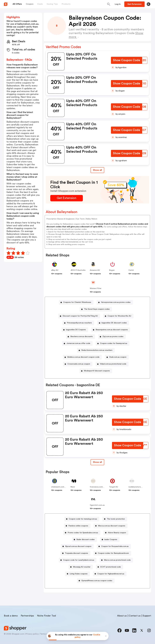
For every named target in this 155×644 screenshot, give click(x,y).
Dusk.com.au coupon (118, 357)
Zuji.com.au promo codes (113, 337)
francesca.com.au (98, 487)
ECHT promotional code (111, 567)
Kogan (112, 270)
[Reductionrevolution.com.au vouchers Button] (96, 350)
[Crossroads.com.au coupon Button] (78, 364)
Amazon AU (95, 270)
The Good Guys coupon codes (97, 309)
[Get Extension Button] (67, 198)
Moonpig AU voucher (82, 567)
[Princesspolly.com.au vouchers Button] (78, 323)
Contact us (135, 616)
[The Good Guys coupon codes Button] (96, 309)
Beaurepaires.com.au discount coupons (112, 330)
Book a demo (11, 616)
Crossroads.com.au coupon (79, 364)
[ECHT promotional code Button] (110, 567)
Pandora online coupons (78, 526)
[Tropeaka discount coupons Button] (75, 553)
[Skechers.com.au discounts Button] (80, 337)
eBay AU (55, 270)
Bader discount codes (86, 540)
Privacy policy (32, 634)
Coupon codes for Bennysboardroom (113, 553)
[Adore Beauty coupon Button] (116, 533)
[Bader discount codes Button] (84, 540)
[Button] (118, 4)
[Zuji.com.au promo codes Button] (112, 337)
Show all (97, 462)
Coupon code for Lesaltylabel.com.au (79, 560)
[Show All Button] (97, 462)
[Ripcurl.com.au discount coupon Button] (77, 546)
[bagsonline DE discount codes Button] (113, 323)
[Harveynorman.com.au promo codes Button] (115, 302)
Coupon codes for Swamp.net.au (114, 343)
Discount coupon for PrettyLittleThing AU (80, 316)
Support (147, 616)
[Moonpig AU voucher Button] (81, 567)
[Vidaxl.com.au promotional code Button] (112, 364)
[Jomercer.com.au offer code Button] (77, 343)
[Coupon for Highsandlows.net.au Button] (110, 574)
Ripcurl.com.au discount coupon (78, 546)
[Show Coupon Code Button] (126, 61)
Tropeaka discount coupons (76, 553)
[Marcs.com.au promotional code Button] (116, 560)
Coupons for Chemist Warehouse (77, 302)
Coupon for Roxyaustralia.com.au (115, 546)
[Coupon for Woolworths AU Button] (118, 316)
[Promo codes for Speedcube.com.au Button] (82, 533)
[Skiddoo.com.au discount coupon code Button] (82, 357)
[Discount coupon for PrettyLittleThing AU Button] (79, 316)
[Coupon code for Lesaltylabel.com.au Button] (78, 560)
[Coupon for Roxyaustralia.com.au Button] (114, 546)
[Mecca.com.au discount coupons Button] (111, 526)
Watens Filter (96, 288)
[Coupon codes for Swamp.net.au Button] (113, 343)
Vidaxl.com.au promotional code (113, 364)
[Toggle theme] (149, 4)
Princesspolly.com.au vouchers (79, 323)
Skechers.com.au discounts (82, 337)
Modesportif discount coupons (97, 371)
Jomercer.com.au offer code (78, 343)
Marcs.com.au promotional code (117, 560)
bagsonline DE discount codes (114, 323)
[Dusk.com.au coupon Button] (117, 357)
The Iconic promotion (116, 519)
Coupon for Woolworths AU (119, 316)
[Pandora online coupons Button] (77, 526)
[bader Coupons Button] (110, 540)
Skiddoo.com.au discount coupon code (83, 357)
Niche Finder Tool (46, 616)
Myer (73, 487)
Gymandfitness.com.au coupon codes (97, 581)
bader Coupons (111, 540)
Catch (131, 270)
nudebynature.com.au (138, 487)
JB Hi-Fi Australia (78, 270)
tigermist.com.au (97, 505)
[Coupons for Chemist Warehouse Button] (76, 302)
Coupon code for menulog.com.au (83, 519)
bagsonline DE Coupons (76, 330)
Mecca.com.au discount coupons (112, 526)
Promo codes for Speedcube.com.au (83, 533)
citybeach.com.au (59, 487)
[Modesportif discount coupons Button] (96, 371)
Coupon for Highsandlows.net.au (111, 574)
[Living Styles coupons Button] (77, 574)
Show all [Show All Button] (97, 170)
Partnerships (27, 616)
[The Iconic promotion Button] (115, 519)
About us (122, 616)
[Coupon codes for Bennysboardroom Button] (112, 553)
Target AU (114, 487)
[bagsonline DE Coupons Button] (75, 330)
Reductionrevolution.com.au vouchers (97, 350)
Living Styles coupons (79, 574)
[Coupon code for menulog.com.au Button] (82, 519)
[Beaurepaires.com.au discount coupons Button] (111, 330)
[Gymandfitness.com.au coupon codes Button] (96, 581)
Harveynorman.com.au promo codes (116, 302)
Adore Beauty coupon (117, 533)
